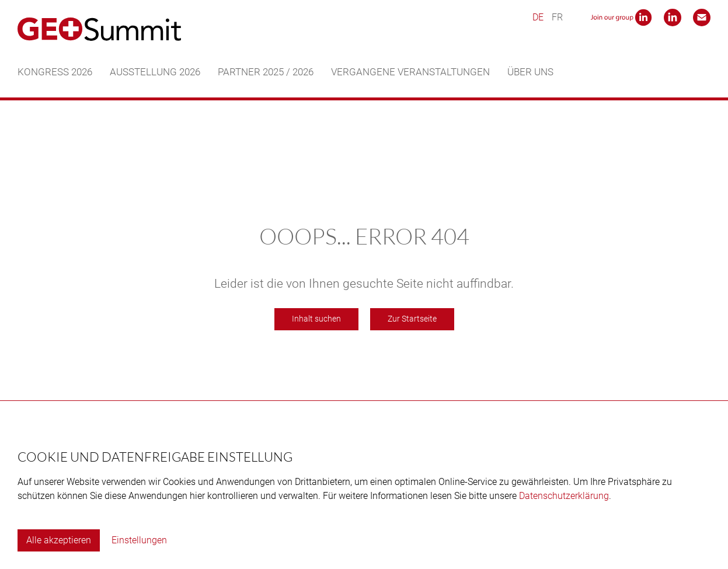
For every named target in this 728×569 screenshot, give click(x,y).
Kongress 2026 (55, 72)
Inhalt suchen (316, 319)
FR (557, 17)
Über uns (530, 72)
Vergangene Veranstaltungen (410, 72)
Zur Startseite (412, 319)
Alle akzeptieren (59, 540)
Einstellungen (139, 540)
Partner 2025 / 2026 (266, 72)
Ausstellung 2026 (155, 72)
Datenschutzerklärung (564, 496)
